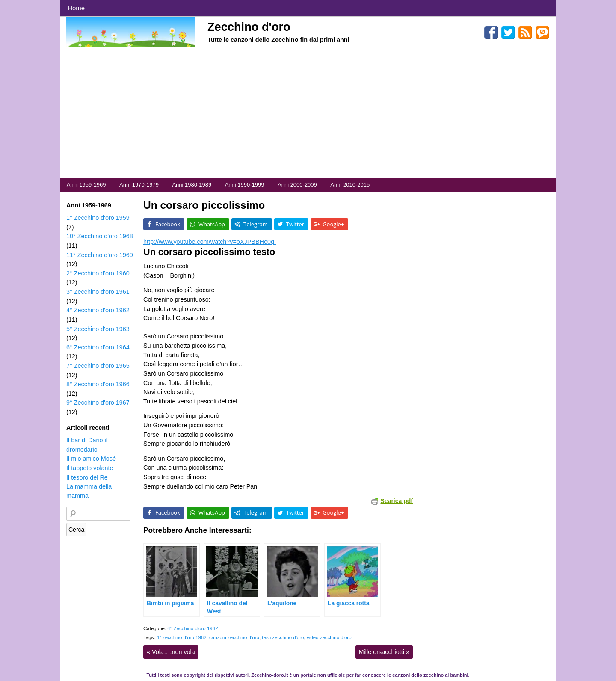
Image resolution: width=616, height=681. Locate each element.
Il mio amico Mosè (91, 459)
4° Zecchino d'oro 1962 (192, 628)
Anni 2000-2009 (297, 185)
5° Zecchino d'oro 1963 (98, 329)
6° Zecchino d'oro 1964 (98, 347)
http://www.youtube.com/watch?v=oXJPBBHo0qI (210, 242)
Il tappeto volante (90, 468)
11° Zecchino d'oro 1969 (100, 255)
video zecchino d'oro (329, 637)
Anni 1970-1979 (139, 185)
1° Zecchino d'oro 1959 (98, 218)
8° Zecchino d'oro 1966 (98, 384)
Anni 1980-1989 (192, 185)
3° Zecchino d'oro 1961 (98, 292)
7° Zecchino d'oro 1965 (98, 366)
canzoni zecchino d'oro (234, 637)
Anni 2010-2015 (350, 185)
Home (76, 8)
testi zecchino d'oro (283, 637)
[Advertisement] (308, 113)
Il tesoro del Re (87, 477)
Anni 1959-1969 (86, 185)
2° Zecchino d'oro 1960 (98, 273)
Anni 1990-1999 (245, 185)
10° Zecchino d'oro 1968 (100, 236)
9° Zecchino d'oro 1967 (98, 403)
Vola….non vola (171, 652)
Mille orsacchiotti (384, 652)
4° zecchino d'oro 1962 (182, 637)
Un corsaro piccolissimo (204, 205)
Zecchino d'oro (249, 27)
